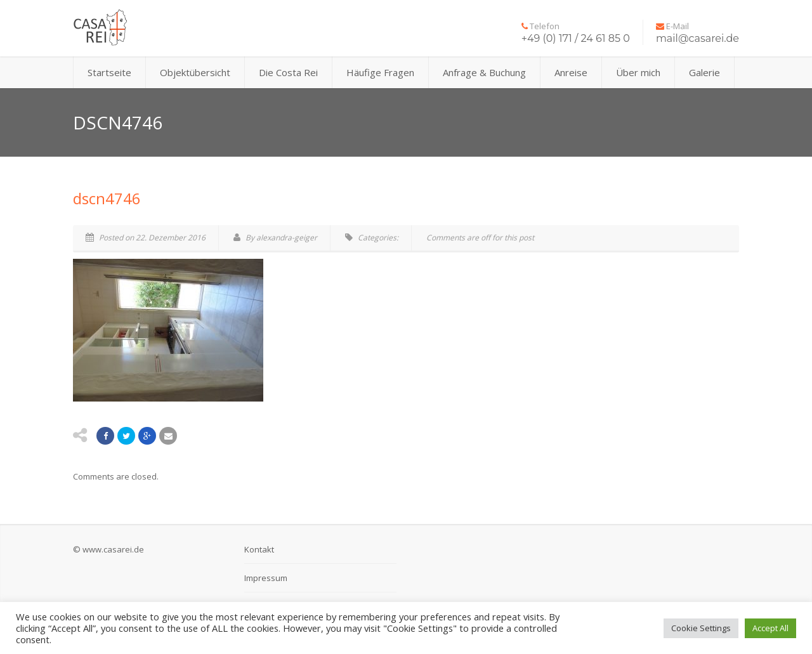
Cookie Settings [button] (701, 628)
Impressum (266, 578)
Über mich (638, 72)
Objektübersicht (195, 72)
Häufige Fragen (380, 72)
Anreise (571, 72)
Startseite (109, 72)
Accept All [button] (770, 628)
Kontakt (259, 549)
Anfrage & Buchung (484, 72)
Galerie (704, 72)
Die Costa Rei (288, 72)
